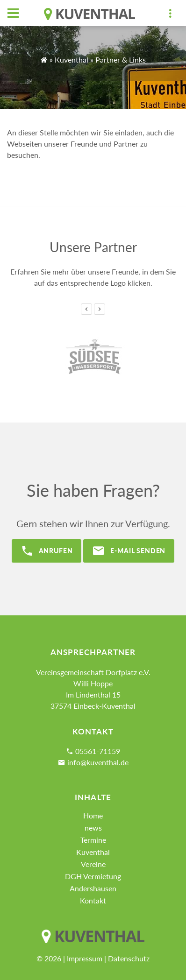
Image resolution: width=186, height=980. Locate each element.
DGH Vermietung (93, 876)
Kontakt (93, 900)
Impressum (85, 958)
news (93, 828)
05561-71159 (98, 751)
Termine (93, 840)
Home (93, 815)
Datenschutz (129, 958)
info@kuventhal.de (98, 762)
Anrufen (47, 551)
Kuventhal (72, 60)
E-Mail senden (129, 551)
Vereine (93, 864)
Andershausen (93, 888)
